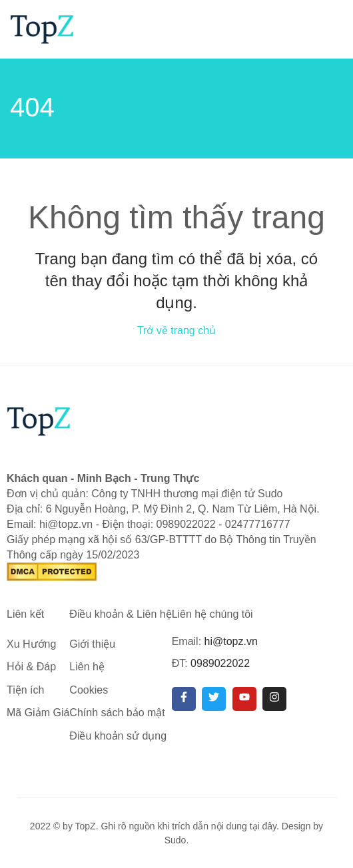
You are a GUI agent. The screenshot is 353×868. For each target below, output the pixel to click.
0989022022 (220, 663)
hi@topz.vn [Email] (231, 641)
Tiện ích (25, 690)
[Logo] (42, 28)
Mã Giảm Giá (38, 713)
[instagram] (274, 699)
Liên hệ (87, 667)
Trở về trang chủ (176, 330)
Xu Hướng (31, 644)
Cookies (89, 690)
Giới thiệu (92, 644)
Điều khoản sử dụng (118, 736)
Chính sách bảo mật (117, 713)
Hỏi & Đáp (31, 667)
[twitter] (214, 699)
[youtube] (244, 699)
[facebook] (184, 699)
